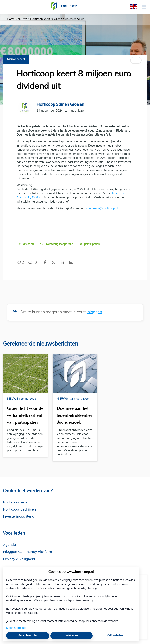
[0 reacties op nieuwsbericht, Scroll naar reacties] (33, 263)
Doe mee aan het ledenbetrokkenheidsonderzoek (74, 415)
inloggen (94, 312)
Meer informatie (16, 628)
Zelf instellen (115, 636)
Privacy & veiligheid (19, 559)
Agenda (9, 545)
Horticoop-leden (16, 503)
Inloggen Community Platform (27, 552)
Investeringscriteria (19, 517)
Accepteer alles (28, 636)
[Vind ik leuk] (20, 263)
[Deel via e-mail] (71, 263)
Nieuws (22, 19)
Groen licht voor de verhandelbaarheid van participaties (25, 415)
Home (11, 19)
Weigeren (72, 636)
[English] (132, 7)
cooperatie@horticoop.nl (102, 209)
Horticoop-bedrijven (19, 510)
